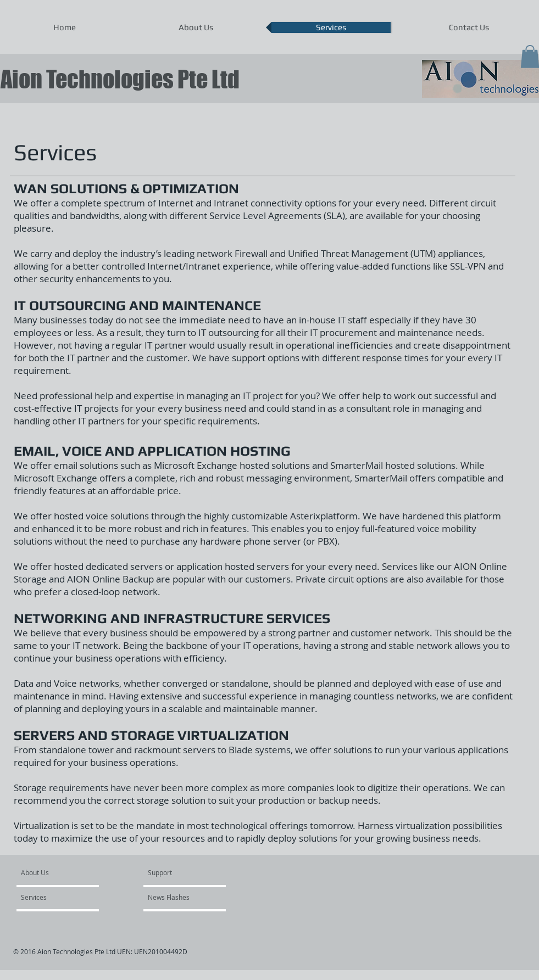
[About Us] (63, 873)
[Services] (52, 898)
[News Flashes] (179, 898)
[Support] (174, 873)
